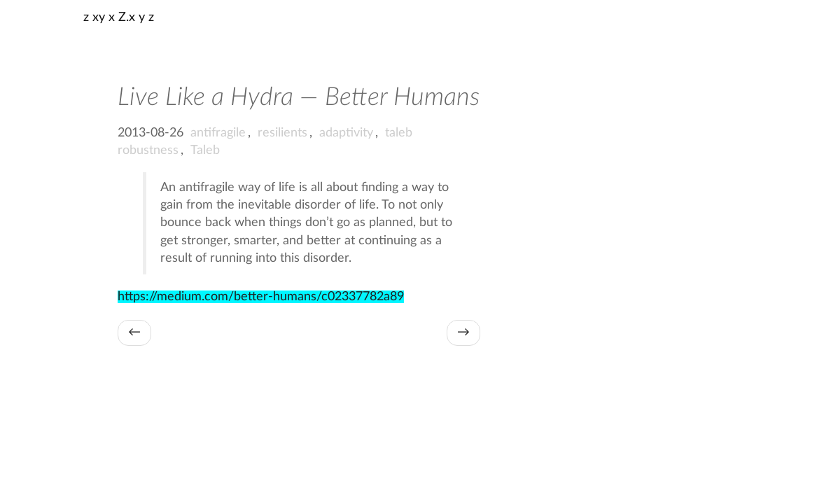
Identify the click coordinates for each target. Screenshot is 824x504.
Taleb (205, 150)
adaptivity (346, 133)
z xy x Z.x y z (119, 17)
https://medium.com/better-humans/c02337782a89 (261, 297)
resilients (282, 133)
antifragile (218, 133)
